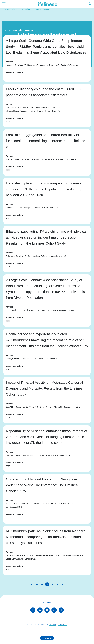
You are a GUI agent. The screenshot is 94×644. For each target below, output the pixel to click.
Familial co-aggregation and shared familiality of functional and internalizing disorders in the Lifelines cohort (45, 141)
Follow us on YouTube (47, 610)
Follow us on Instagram (61, 610)
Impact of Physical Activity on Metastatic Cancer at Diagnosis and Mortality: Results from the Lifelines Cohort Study (45, 388)
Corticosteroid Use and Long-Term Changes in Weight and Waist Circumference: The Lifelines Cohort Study (42, 485)
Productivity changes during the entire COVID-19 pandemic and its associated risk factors (43, 92)
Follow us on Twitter (40, 610)
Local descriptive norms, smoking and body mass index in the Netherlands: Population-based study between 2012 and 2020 (44, 189)
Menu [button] (4, 4)
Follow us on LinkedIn (54, 610)
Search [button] (90, 4)
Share (48, 638)
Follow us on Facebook (33, 610)
